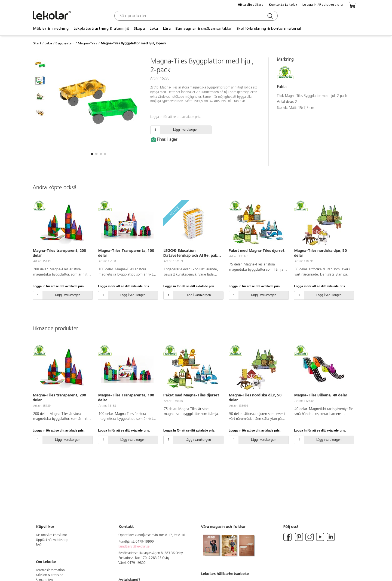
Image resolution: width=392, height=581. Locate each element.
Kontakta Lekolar (283, 5)
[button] (92, 154)
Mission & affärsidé (50, 575)
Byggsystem (65, 43)
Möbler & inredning (51, 28)
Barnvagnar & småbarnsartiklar (204, 28)
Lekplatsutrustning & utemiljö (101, 28)
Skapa (139, 28)
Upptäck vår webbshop (52, 540)
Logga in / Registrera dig (323, 5)
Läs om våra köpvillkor (51, 535)
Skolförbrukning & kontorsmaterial (269, 28)
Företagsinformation (50, 570)
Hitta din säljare (251, 5)
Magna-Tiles (88, 43)
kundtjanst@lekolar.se (134, 547)
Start (37, 43)
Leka (154, 28)
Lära (167, 28)
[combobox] (195, 16)
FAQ (39, 545)
